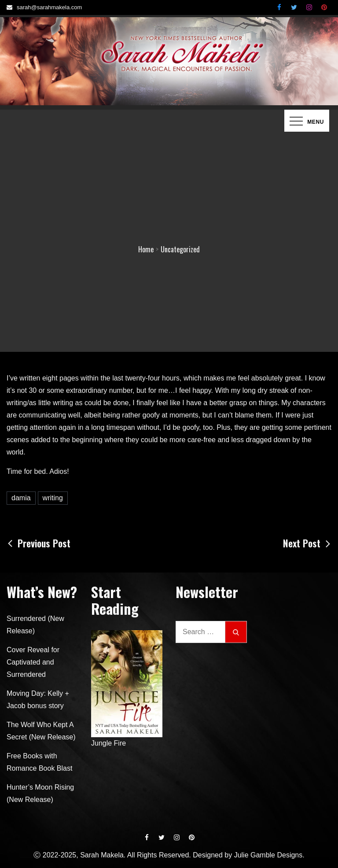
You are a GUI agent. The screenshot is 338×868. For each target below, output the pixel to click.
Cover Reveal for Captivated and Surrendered (33, 662)
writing (53, 498)
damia (21, 498)
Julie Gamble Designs (268, 855)
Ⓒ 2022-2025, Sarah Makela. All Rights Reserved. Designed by (134, 855)
